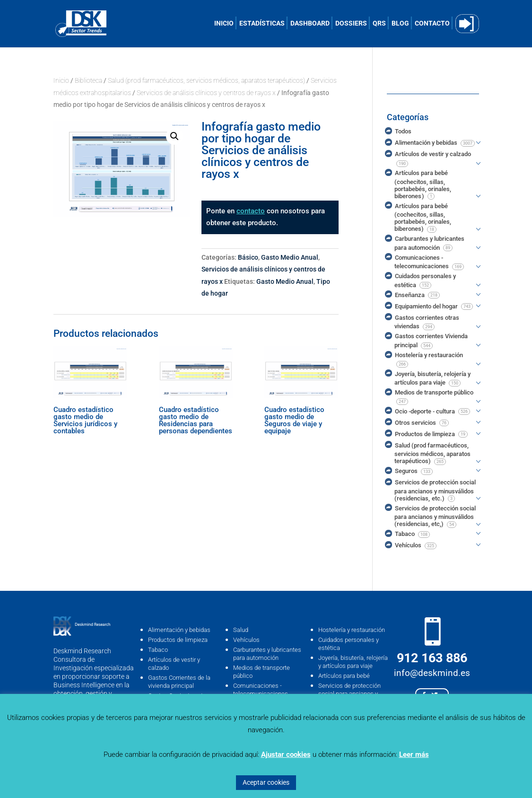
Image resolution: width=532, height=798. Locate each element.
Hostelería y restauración (352, 630)
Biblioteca (88, 80)
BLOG (400, 23)
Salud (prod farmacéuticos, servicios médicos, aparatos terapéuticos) (206, 80)
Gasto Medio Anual (290, 257)
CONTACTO (432, 23)
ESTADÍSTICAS (262, 23)
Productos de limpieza (178, 640)
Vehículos (246, 640)
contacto (251, 211)
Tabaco (158, 650)
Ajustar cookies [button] (286, 754)
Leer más (414, 754)
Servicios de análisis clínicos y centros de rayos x (206, 93)
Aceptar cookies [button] (266, 782)
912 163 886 (432, 658)
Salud (241, 630)
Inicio (61, 80)
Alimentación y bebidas (179, 630)
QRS (379, 23)
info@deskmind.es (432, 673)
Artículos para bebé (344, 676)
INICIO (224, 23)
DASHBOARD (310, 23)
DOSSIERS (351, 23)
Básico (248, 257)
